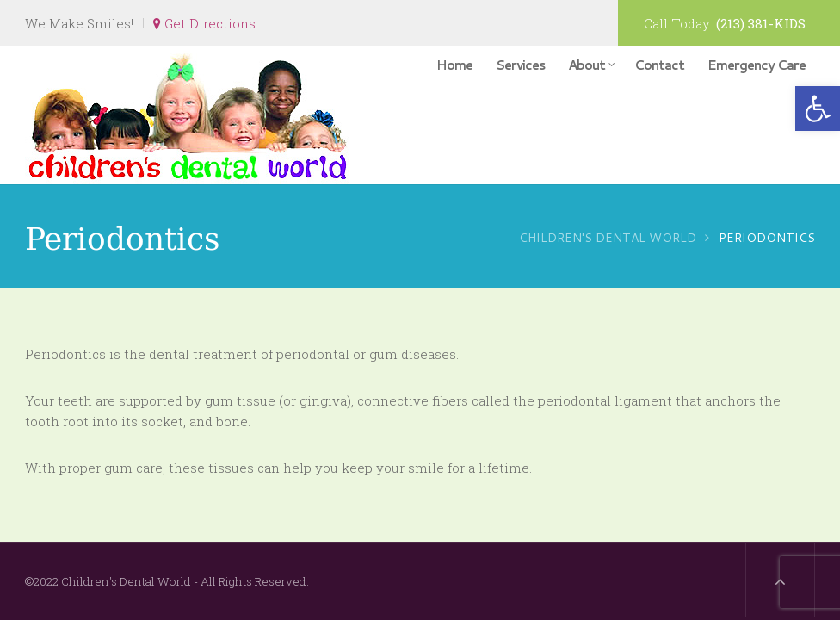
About (591, 65)
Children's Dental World (608, 238)
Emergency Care (757, 65)
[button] (818, 108)
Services (520, 65)
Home (454, 65)
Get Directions (204, 23)
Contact (659, 65)
